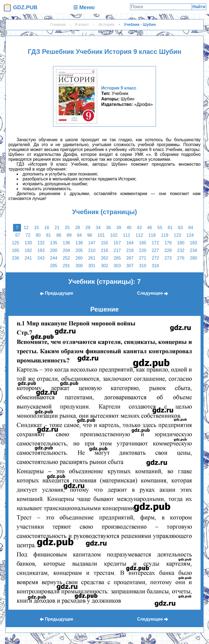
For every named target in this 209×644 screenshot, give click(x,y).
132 (41, 243)
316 (155, 266)
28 (78, 228)
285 (54, 266)
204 (67, 250)
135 (54, 243)
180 (181, 243)
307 (130, 266)
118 (152, 235)
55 (160, 228)
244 (54, 258)
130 (28, 243)
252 (67, 258)
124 (190, 235)
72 (28, 235)
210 (92, 250)
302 (105, 266)
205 (79, 250)
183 (194, 243)
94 (79, 235)
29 (88, 228)
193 (41, 250)
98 (90, 235)
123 (178, 235)
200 (54, 250)
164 (130, 243)
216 (105, 250)
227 (155, 250)
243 (41, 258)
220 (143, 250)
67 (18, 235)
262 (105, 258)
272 (155, 258)
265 (117, 258)
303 (117, 266)
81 (48, 235)
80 (38, 235)
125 (16, 243)
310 (143, 266)
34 (98, 228)
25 (67, 228)
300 (79, 266)
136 (67, 243)
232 (181, 250)
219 (130, 250)
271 (143, 258)
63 (180, 228)
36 (109, 228)
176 (168, 243)
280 (194, 258)
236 (16, 258)
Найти (199, 7)
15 (36, 228)
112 (139, 235)
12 (26, 228)
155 (105, 243)
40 (129, 228)
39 (119, 228)
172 (155, 243)
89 (69, 235)
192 (28, 250)
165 (143, 243)
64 (191, 228)
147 (92, 243)
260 (79, 258)
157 (117, 243)
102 (114, 235)
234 (194, 250)
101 (101, 235)
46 (150, 228)
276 (181, 258)
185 (16, 250)
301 (92, 266)
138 (79, 243)
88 (59, 235)
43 (139, 228)
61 (170, 228)
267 (130, 258)
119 (165, 235)
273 (168, 258)
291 (67, 266)
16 (47, 228)
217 (117, 250)
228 (168, 250)
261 (92, 258)
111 (127, 235)
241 (28, 258)
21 (57, 228)
